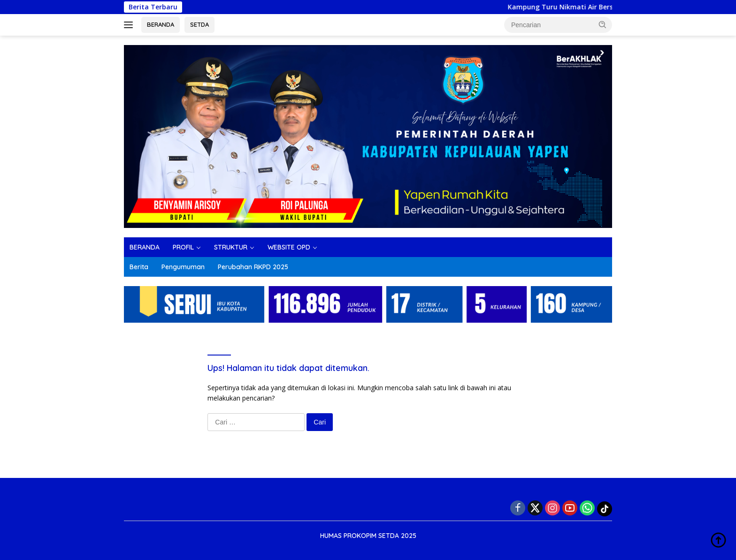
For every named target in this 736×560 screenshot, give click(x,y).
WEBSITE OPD (289, 247)
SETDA (199, 24)
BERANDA (161, 24)
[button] (603, 24)
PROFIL (183, 247)
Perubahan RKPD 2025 (253, 267)
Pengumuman (183, 267)
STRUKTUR (231, 247)
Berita (139, 267)
